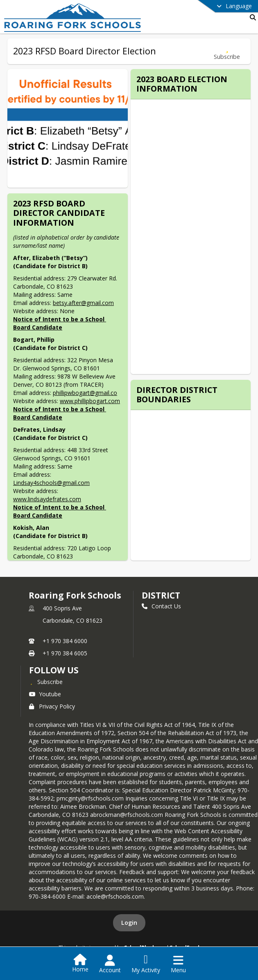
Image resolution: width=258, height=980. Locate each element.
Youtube (45, 694)
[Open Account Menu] (110, 964)
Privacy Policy (52, 706)
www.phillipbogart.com (90, 401)
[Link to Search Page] (251, 17)
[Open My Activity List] (146, 964)
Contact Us (161, 606)
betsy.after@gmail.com (83, 303)
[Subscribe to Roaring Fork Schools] (46, 682)
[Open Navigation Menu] (178, 964)
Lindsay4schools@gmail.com (51, 483)
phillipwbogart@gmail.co (85, 393)
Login (129, 923)
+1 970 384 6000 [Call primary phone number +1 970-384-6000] (65, 641)
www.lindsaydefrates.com (47, 499)
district (161, 595)
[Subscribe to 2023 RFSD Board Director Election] (227, 51)
